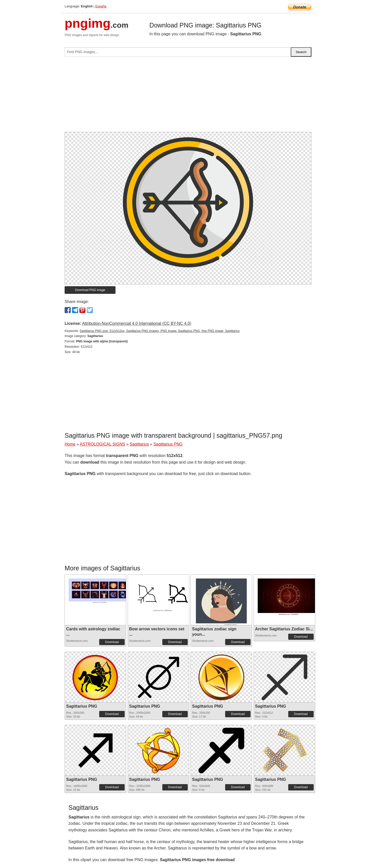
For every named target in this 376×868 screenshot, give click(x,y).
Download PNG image (90, 290)
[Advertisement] (188, 96)
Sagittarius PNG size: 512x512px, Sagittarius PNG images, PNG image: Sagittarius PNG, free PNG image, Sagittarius (160, 331)
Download (112, 642)
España (101, 6)
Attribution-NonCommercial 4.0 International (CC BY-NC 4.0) (136, 323)
